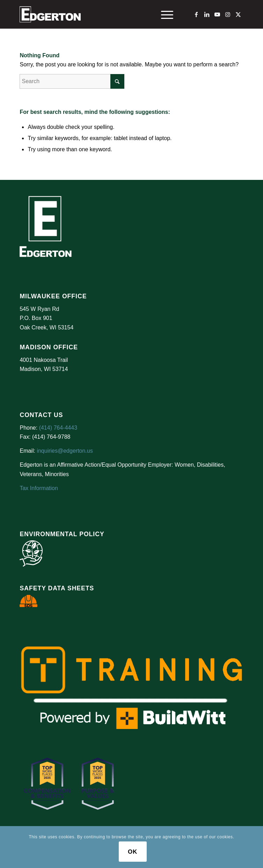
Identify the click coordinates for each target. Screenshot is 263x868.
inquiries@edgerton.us (65, 451)
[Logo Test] (109, 14)
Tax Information (39, 488)
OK (133, 852)
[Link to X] (238, 14)
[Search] (72, 81)
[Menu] (164, 14)
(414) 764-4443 (58, 428)
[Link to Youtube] (217, 14)
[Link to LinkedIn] (207, 14)
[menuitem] (164, 14)
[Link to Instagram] (228, 14)
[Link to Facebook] (196, 14)
